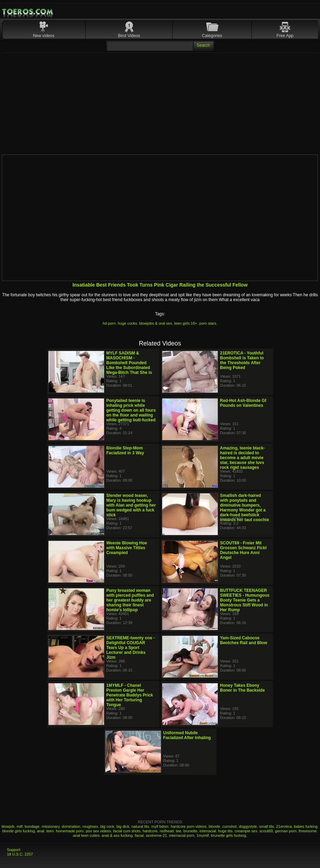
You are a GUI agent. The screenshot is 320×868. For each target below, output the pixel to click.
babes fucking (306, 826)
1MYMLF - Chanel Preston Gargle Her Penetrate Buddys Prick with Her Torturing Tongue (130, 695)
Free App (285, 36)
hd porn (109, 323)
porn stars (208, 323)
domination (71, 826)
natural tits (140, 826)
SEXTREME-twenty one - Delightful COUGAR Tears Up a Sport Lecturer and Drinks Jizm (131, 648)
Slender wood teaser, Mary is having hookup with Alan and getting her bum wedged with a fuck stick (131, 505)
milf (20, 826)
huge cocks (128, 323)
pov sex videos (98, 831)
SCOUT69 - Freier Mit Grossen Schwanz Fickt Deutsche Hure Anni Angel (244, 550)
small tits (266, 826)
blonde (214, 826)
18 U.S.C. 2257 (20, 854)
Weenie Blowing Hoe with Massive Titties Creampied (127, 548)
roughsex (90, 826)
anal (41, 831)
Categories (212, 36)
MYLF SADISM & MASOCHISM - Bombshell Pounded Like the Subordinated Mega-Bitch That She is (129, 363)
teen (50, 831)
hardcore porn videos (188, 826)
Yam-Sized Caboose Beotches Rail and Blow (244, 640)
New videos (44, 36)
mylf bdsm (160, 826)
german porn (286, 831)
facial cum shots (127, 831)
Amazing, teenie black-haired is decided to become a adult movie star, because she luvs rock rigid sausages (243, 458)
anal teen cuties (86, 835)
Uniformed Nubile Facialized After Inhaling (187, 735)
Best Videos (129, 36)
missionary (51, 826)
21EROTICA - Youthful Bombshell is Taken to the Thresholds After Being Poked (242, 360)
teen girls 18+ (185, 323)
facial (139, 835)
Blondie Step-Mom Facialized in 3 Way (125, 450)
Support (14, 850)
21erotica (284, 826)
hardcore (150, 831)
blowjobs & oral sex (155, 323)
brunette (190, 831)
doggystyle (248, 826)
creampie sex (246, 831)
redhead (167, 831)
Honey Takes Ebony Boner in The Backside (243, 688)
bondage (32, 826)
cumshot (230, 826)
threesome (308, 831)
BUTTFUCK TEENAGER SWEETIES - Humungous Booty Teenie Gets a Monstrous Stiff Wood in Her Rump (245, 600)
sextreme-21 (157, 835)
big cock (107, 826)
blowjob (8, 826)
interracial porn (182, 835)
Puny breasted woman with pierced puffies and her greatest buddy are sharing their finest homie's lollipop (130, 600)
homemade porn (70, 831)
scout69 (266, 831)
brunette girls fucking (228, 835)
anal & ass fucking (117, 835)
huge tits (225, 831)
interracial (208, 831)
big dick (123, 826)
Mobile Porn (28, 12)
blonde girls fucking (18, 831)
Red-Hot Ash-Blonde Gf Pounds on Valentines (243, 403)
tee (178, 831)
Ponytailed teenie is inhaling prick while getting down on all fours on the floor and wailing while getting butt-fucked (131, 410)
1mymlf (203, 835)
